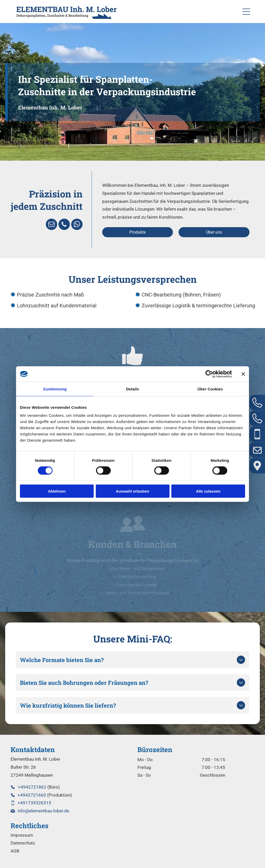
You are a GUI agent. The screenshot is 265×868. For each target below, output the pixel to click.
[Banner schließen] (243, 374)
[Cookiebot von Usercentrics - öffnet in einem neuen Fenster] (209, 374)
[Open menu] (246, 12)
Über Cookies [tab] (210, 389)
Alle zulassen (208, 491)
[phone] (64, 225)
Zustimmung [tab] (55, 389)
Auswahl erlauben (132, 491)
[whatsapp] (77, 225)
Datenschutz (23, 843)
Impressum (22, 835)
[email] (51, 225)
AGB (15, 851)
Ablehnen (57, 491)
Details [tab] (132, 389)
